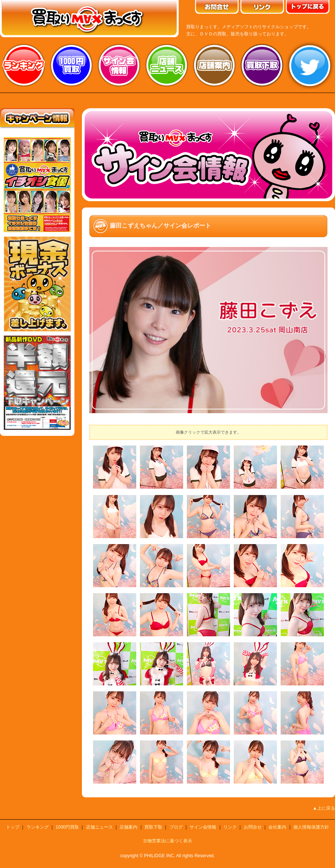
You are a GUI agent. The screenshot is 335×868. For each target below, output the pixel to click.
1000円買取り (71, 65)
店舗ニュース (167, 65)
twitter (310, 65)
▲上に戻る (324, 808)
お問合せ (253, 827)
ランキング (24, 65)
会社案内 (277, 827)
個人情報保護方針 (311, 827)
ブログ (176, 827)
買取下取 (153, 827)
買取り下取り (262, 65)
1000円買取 (67, 827)
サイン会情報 (119, 65)
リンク (230, 827)
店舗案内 (214, 65)
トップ (13, 827)
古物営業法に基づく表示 (167, 841)
